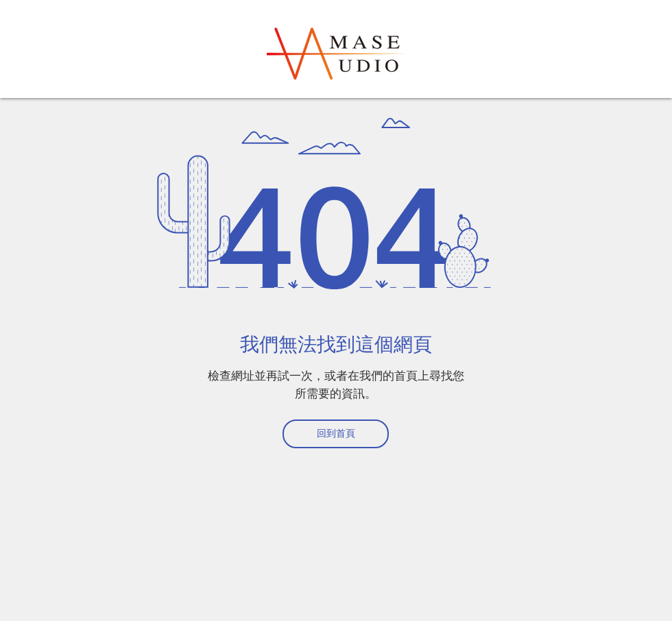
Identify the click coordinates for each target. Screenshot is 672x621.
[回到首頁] (336, 434)
